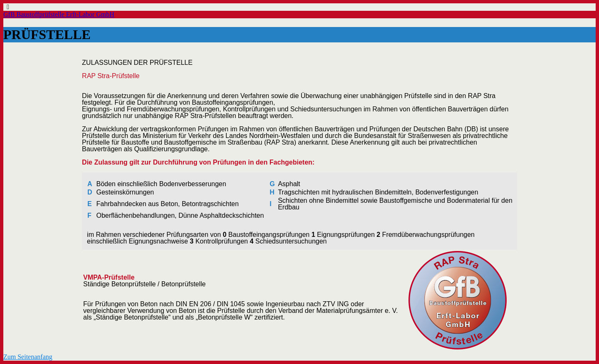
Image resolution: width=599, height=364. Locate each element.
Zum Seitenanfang (28, 357)
